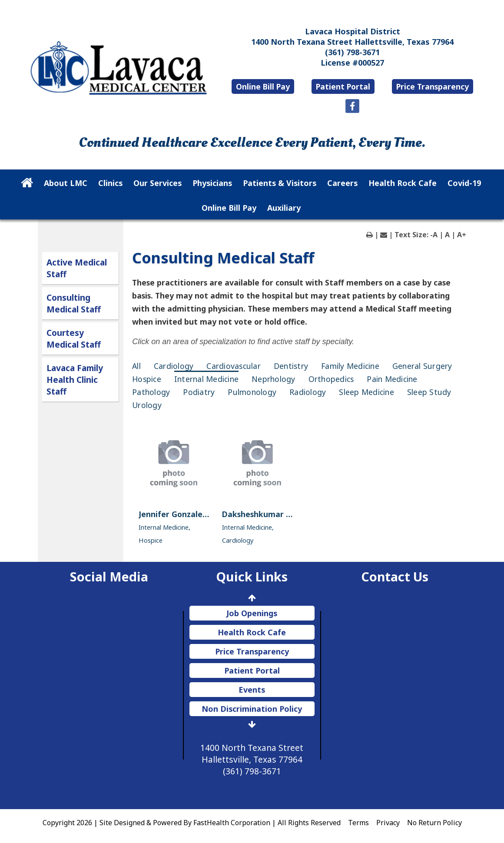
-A (434, 235)
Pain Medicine (392, 379)
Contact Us (395, 576)
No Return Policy (434, 823)
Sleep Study (429, 392)
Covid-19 (464, 183)
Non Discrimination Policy (252, 709)
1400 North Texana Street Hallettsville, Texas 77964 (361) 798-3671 (252, 759)
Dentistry (291, 366)
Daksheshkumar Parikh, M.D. (277, 514)
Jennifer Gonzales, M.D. (183, 514)
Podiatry (199, 392)
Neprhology (274, 379)
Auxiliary (284, 208)
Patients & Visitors (280, 183)
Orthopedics (331, 379)
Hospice (147, 379)
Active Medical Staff (77, 268)
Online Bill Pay (263, 86)
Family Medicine (350, 366)
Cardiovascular (234, 366)
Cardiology (174, 366)
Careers (342, 183)
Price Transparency (433, 86)
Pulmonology (252, 392)
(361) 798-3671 (352, 52)
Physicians (212, 183)
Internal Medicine (206, 379)
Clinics (110, 183)
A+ (462, 235)
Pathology (151, 392)
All (136, 366)
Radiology (308, 392)
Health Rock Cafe (403, 183)
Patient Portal (343, 86)
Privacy (388, 823)
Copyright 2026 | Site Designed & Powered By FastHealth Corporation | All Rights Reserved (192, 823)
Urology (147, 405)
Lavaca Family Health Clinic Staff (75, 380)
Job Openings (252, 613)
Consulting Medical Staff (74, 303)
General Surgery (422, 366)
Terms (358, 823)
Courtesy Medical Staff (74, 339)
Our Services (157, 183)
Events (252, 690)
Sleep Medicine (366, 392)
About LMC (66, 183)
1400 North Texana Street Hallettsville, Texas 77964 (352, 42)
